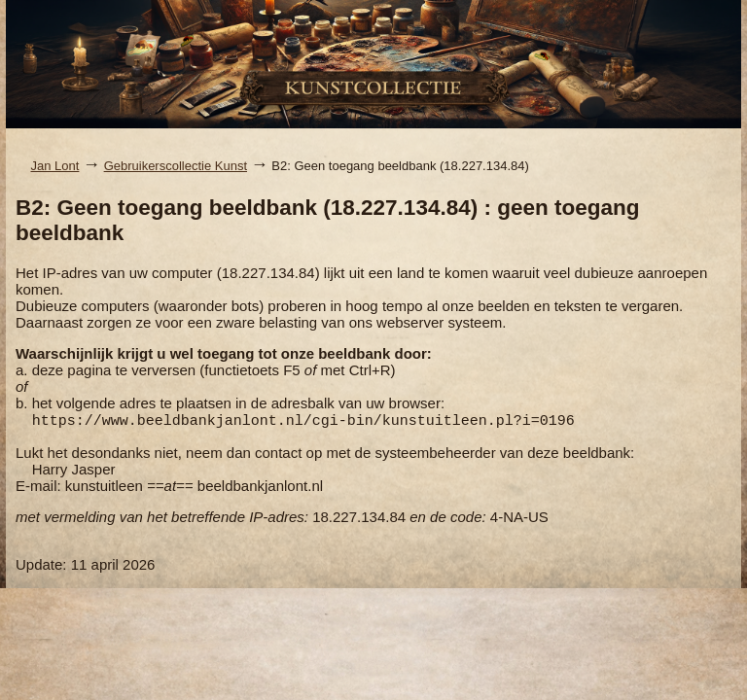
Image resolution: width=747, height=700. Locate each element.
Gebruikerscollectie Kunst (176, 166)
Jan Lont (55, 166)
